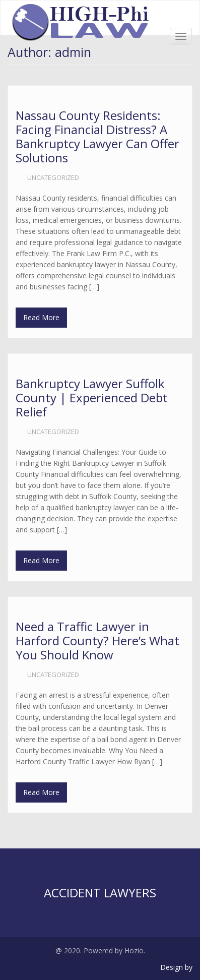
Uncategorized (53, 177)
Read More (41, 317)
